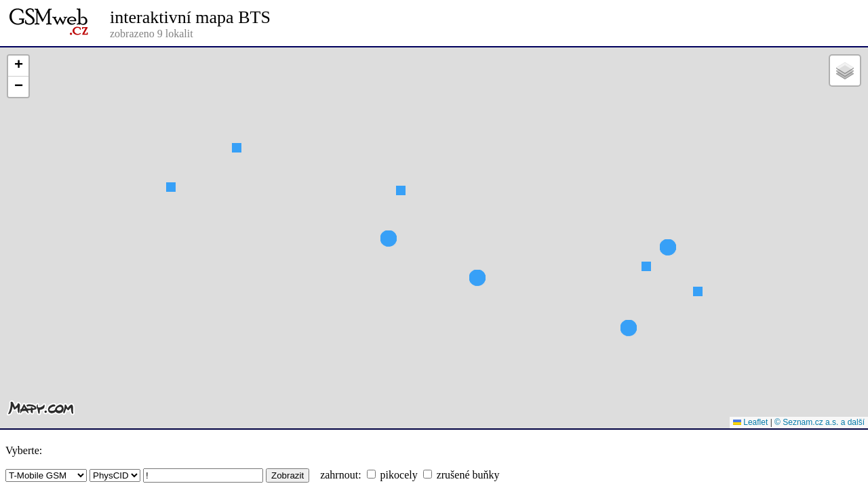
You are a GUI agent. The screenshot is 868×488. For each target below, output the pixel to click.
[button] (237, 172)
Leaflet (750, 422)
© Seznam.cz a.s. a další (820, 422)
